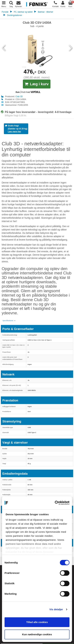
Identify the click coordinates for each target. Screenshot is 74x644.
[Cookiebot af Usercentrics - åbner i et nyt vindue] (55, 503)
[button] (9, 321)
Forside (5, 12)
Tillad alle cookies (37, 622)
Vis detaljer (56, 609)
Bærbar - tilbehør (45, 12)
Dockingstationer (15, 15)
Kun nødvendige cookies (37, 634)
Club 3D (19, 97)
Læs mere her (14, 132)
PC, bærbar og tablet (23, 12)
